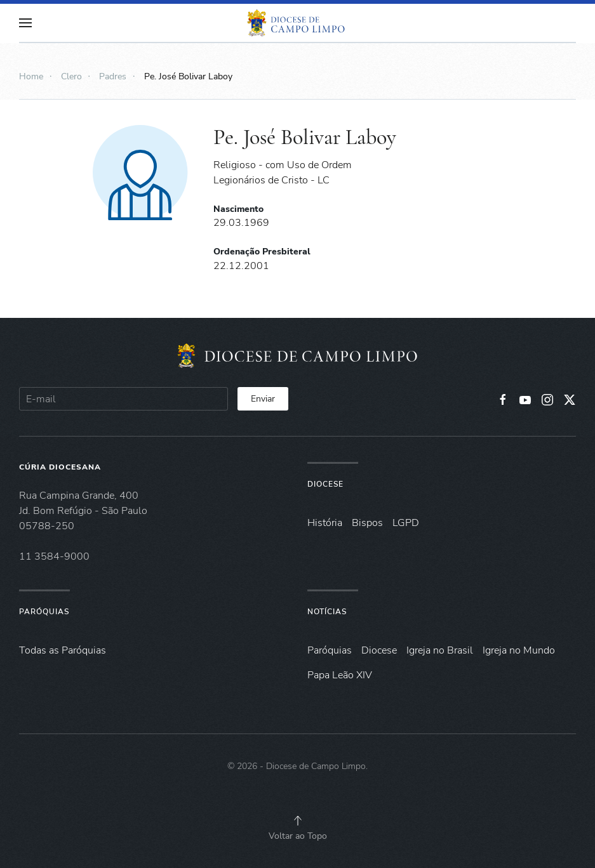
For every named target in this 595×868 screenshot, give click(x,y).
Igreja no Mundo (519, 650)
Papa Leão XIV (340, 675)
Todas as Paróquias (63, 650)
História (325, 523)
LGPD (406, 523)
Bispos (367, 523)
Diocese (325, 484)
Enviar (263, 399)
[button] (25, 23)
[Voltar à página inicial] (298, 23)
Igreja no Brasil (440, 650)
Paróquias (44, 612)
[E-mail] (124, 399)
